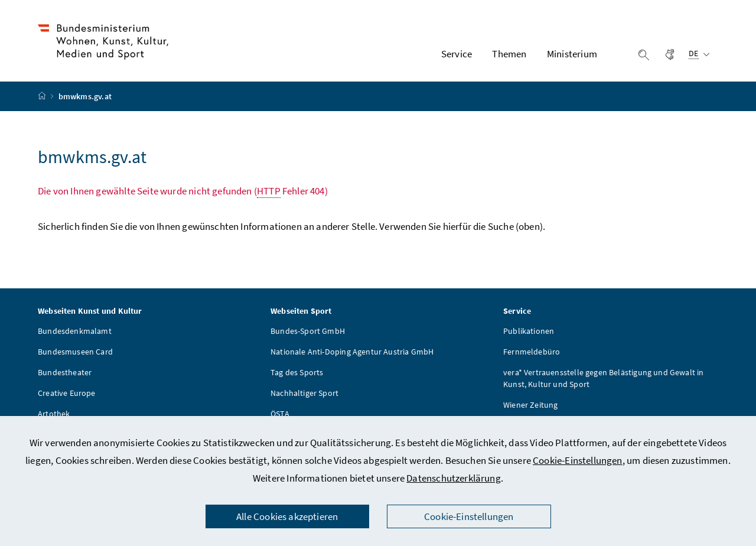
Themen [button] (509, 54)
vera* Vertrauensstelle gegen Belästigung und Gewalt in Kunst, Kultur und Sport (604, 378)
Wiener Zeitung (530, 405)
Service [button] (457, 54)
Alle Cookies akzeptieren (287, 516)
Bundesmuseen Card (75, 352)
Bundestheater (65, 372)
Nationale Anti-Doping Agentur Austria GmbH (352, 352)
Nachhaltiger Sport (304, 393)
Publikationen (529, 331)
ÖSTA (280, 414)
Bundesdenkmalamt (75, 331)
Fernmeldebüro (532, 352)
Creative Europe (67, 393)
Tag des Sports (297, 372)
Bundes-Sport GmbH (308, 331)
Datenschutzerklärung (454, 478)
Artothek (54, 414)
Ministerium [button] (572, 54)
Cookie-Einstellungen (578, 460)
